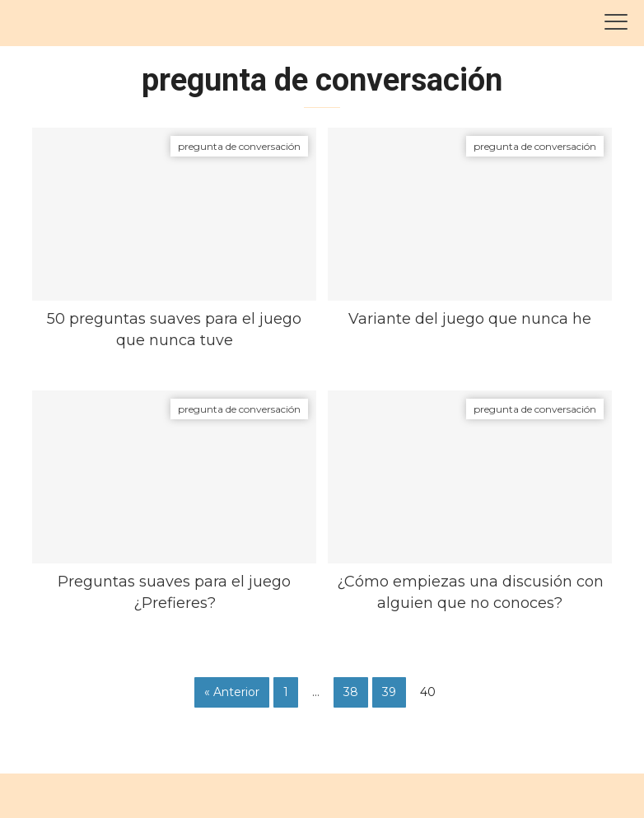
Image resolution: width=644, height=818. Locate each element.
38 (351, 692)
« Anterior (232, 692)
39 (389, 692)
